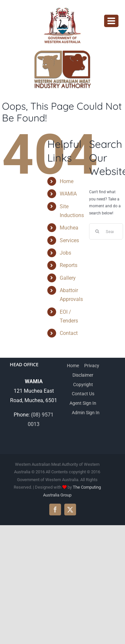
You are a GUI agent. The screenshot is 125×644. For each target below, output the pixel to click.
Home (67, 181)
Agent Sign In (83, 403)
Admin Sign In (86, 413)
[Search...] (106, 231)
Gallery (68, 278)
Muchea (69, 228)
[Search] (97, 231)
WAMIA (68, 194)
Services (69, 240)
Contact (69, 333)
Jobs (65, 253)
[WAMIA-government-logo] (63, 9)
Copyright (83, 385)
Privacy (92, 366)
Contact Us (83, 394)
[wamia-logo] (63, 53)
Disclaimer (83, 375)
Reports (69, 265)
